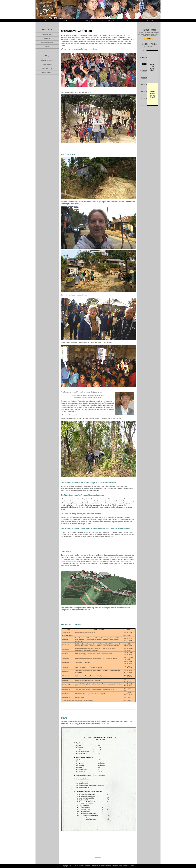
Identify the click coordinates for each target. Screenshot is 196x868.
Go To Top (98, 857)
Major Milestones (47, 42)
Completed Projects (109, 21)
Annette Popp (98, 561)
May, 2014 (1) (47, 68)
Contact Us (151, 21)
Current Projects (88, 21)
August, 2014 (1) (47, 60)
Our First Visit (47, 34)
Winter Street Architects (118, 557)
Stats (47, 47)
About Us (130, 21)
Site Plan (47, 38)
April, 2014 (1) (47, 72)
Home (46, 21)
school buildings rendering (70, 561)
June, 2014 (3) (47, 64)
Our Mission (67, 21)
